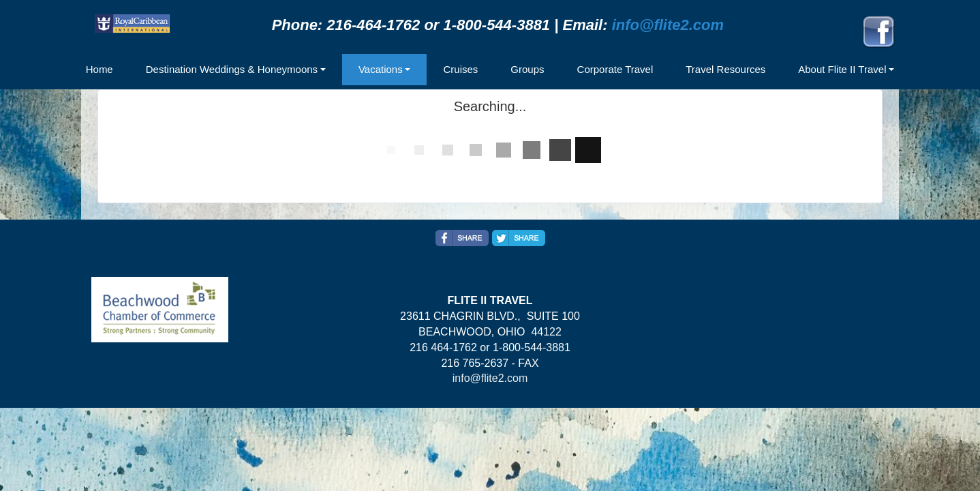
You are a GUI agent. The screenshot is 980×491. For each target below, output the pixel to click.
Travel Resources (725, 69)
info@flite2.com (668, 25)
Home (99, 69)
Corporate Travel (615, 69)
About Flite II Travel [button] (842, 69)
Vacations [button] (381, 69)
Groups (527, 69)
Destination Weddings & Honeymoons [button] (232, 69)
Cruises (460, 69)
